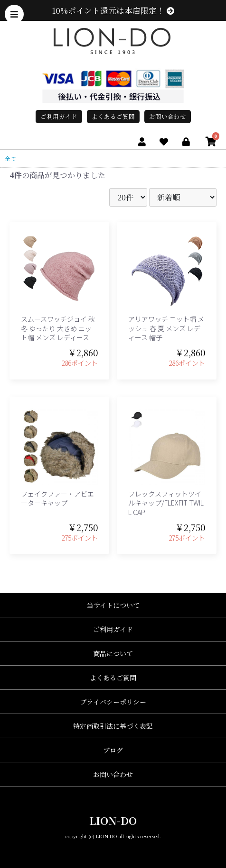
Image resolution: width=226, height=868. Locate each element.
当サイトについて (113, 605)
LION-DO (113, 820)
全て (10, 158)
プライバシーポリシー (113, 702)
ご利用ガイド (59, 116)
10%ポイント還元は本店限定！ (113, 10)
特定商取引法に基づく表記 (113, 726)
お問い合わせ (168, 116)
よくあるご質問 (113, 116)
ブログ (113, 750)
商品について (113, 653)
